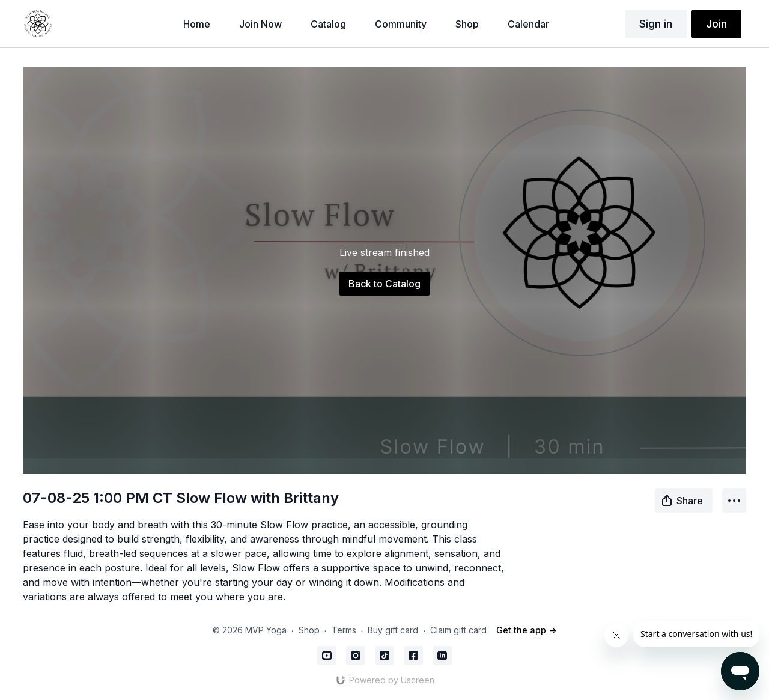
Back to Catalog (384, 284)
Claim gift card (458, 630)
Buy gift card (393, 630)
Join (716, 24)
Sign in (656, 24)
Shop (309, 630)
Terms (344, 630)
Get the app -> (526, 630)
